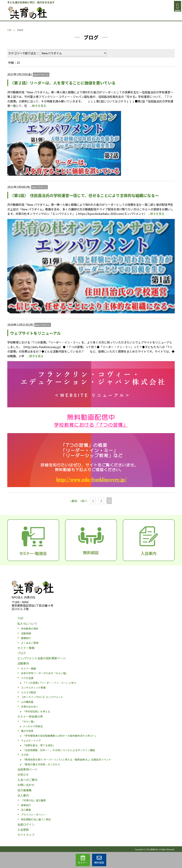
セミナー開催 (28, 668)
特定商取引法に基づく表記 (36, 819)
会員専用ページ (27, 769)
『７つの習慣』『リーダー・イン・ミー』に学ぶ (49, 683)
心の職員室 (27, 702)
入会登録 (23, 830)
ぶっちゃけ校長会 (33, 726)
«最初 (74, 501)
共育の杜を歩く (30, 707)
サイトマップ (26, 835)
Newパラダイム (41, 75)
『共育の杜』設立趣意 (33, 800)
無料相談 (99, 860)
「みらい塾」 (28, 721)
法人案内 (23, 795)
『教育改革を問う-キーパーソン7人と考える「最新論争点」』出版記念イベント (67, 759)
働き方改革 (27, 731)
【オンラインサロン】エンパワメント (42, 697)
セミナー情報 (26, 648)
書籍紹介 (26, 638)
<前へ (84, 501)
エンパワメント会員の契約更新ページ (42, 658)
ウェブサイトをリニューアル (35, 333)
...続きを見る (38, 106)
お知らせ (23, 774)
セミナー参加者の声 (30, 716)
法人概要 (26, 810)
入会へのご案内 (27, 780)
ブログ (22, 653)
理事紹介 (26, 805)
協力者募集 (25, 790)
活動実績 (26, 633)
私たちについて (27, 624)
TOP (9, 30)
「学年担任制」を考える (36, 711)
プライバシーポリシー (33, 815)
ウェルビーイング (31, 740)
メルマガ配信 (28, 692)
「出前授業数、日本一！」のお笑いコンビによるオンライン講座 (59, 750)
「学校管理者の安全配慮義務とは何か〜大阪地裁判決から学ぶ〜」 (60, 736)
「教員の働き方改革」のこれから (41, 764)
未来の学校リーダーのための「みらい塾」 (45, 673)
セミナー (83, 860)
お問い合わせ (26, 785)
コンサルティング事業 (33, 688)
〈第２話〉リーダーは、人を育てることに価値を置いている (67, 83)
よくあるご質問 (30, 643)
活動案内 (23, 663)
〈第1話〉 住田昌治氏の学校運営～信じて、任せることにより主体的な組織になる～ (86, 195)
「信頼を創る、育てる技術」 (39, 745)
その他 (25, 755)
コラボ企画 (27, 678)
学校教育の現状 (30, 629)
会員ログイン (26, 824)
